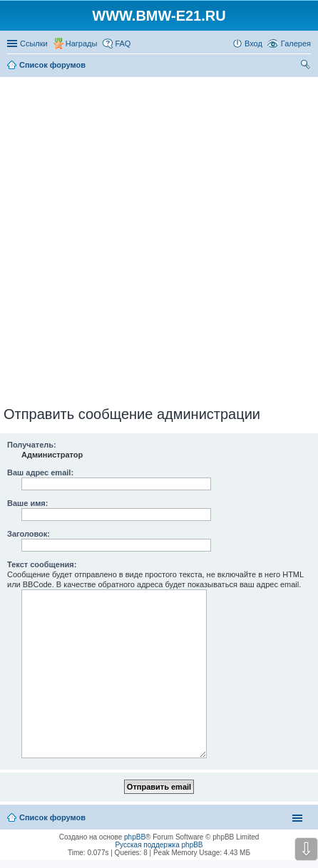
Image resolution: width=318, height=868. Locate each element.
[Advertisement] (159, 239)
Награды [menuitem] (82, 43)
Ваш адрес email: (40, 472)
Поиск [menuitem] (307, 66)
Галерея (296, 43)
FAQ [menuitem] (123, 43)
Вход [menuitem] (253, 43)
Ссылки (34, 43)
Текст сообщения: (42, 564)
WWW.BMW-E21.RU (159, 16)
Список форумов (52, 817)
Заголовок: (29, 534)
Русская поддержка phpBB (159, 845)
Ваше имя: (27, 503)
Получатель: (32, 445)
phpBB (135, 837)
